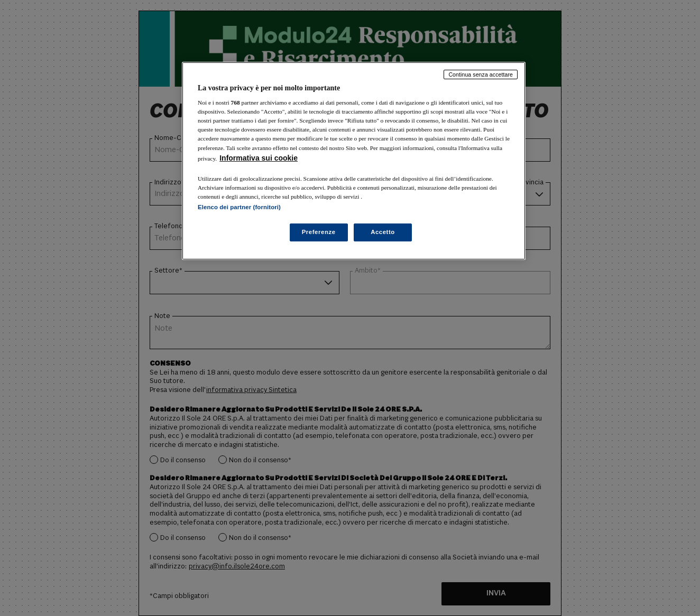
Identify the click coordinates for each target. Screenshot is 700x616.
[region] (354, 161)
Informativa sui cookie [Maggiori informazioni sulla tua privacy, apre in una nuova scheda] (259, 158)
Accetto (383, 232)
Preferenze (319, 232)
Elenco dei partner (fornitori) (239, 207)
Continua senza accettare (481, 74)
